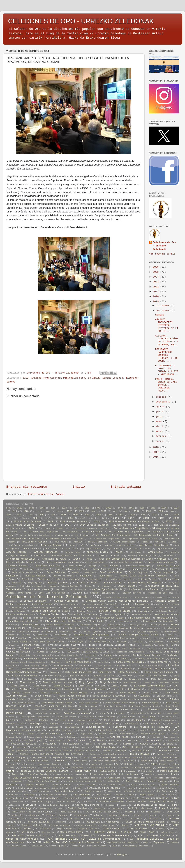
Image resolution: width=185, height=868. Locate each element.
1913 (153, 508)
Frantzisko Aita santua (65, 649)
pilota (148, 775)
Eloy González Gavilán (60, 625)
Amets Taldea (126, 545)
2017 (157, 452)
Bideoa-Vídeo (171, 579)
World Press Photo (72, 832)
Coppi (126, 604)
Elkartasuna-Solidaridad (158, 621)
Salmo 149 (113, 791)
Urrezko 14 (17, 819)
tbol (60, 809)
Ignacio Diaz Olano (104, 676)
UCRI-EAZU (173, 812)
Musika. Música (166, 754)
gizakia (175, 659)
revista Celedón (165, 788)
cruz (65, 608)
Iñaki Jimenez (137, 679)
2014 (94, 518)
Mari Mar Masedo (120, 737)
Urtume (76, 822)
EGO (107, 615)
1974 (154, 515)
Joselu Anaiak (129, 710)
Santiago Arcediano (46, 798)
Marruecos (117, 741)
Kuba (82, 724)
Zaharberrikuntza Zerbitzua (122, 842)
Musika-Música (140, 754)
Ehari (14, 618)
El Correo (55, 618)
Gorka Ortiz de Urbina (130, 662)
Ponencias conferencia (166, 778)
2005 (71, 518)
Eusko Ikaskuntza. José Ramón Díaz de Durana (38, 642)
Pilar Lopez (97, 775)
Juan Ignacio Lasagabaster (36, 717)
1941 (9, 515)
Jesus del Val (105, 693)
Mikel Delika (131, 747)
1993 (35, 518)
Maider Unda (106, 734)
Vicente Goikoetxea (86, 825)
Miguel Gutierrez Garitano (157, 744)
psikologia (114, 781)
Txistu (129, 812)
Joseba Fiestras (104, 710)
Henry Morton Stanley (150, 665)
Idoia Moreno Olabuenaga (22, 676)
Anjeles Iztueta (16, 552)
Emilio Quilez (136, 625)
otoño (142, 764)
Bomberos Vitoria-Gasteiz (64, 586)
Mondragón (121, 751)
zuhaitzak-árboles (96, 846)
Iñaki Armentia (113, 679)
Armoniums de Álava (54, 559)
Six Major (87, 802)
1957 (53, 515)
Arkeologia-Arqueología (21, 559)
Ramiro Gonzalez (86, 785)
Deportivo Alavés (97, 608)
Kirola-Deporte (136, 720)
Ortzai (128, 764)
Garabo (41, 652)
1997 (47, 518)
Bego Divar (106, 576)
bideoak (16, 583)
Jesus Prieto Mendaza (72, 696)
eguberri (120, 615)
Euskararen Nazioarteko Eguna (120, 638)
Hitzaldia (126, 669)
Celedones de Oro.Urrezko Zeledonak (47, 597)
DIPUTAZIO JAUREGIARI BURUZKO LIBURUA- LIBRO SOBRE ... (167, 355)
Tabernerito (45, 809)
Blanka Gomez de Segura (144, 583)
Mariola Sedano (77, 741)
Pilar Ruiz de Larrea (125, 775)
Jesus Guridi (128, 693)
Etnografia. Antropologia (92, 635)
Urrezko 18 (77, 819)
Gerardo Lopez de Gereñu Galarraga (45, 659)
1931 (104, 511)
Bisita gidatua (58, 583)
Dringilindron (145, 611)
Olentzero (147, 761)
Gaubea (108, 655)
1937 (172, 511)
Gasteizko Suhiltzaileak (130, 652)
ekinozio (38, 618)
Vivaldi (160, 829)
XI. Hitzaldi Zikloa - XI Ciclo (28, 836)
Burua (88, 586)
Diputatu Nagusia (16, 611)
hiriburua (93, 669)
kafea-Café (168, 717)
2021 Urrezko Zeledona (74, 522)
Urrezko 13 (173, 815)
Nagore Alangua (16, 758)
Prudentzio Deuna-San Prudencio (84, 781)
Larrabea (54, 727)
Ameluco (95, 545)
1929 (93, 511)
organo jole (112, 764)
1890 (121, 508)
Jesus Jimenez (151, 693)
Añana (119, 552)
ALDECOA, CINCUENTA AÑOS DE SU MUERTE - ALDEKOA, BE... (167, 340)
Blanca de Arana (87, 583)
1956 (41, 515)
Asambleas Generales (48, 566)
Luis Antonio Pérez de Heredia (108, 730)
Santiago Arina (73, 798)
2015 (105, 518)
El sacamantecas (140, 618)
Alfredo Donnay (51, 545)
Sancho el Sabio (125, 795)
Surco (175, 805)
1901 (131, 508)
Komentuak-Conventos (163, 720)
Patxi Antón (83, 771)
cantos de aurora (39, 590)
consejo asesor (68, 604)
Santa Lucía (168, 795)
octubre (162, 397)
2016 (157, 457)
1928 (81, 511)
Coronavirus (142, 604)
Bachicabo (29, 569)
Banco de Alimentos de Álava (71, 569)
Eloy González (31, 625)
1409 (9, 508)
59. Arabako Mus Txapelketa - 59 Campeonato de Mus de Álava (45, 539)
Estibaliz (42, 635)
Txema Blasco (68, 812)
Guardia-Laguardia (63, 665)
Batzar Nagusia (138, 572)
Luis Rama (16, 734)
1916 (164, 508)
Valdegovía (113, 822)
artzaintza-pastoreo (161, 562)
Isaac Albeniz (19, 686)
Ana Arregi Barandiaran (154, 545)
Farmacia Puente (100, 642)
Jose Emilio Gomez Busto (57, 703)
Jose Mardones (150, 703)
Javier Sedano (78, 693)
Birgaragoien (35, 583)
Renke (78, 788)
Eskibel (26, 635)
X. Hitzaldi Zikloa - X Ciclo (110, 832)
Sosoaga (110, 805)
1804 (42, 508)
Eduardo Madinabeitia (19, 615)
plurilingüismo (112, 778)
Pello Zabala (63, 775)
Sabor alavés (93, 791)
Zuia (115, 846)
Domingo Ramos (85, 611)
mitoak (106, 751)
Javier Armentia (169, 689)
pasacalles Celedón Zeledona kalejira (45, 771)
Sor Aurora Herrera (87, 805)
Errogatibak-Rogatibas (146, 632)
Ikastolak (127, 676)
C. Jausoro (104, 586)
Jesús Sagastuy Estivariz (109, 696)
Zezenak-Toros (18, 846)
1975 (166, 515)
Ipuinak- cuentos (169, 683)
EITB (26, 618)
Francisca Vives (34, 649)
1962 (76, 515)
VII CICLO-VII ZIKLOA (149, 825)
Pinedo (161, 775)
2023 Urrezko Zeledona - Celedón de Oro (32, 525)
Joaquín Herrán (165, 696)
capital (60, 590)
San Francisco (165, 791)
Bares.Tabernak (56, 572)
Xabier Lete (168, 832)
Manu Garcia (127, 734)
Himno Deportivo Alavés (66, 669)
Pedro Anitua (128, 771)
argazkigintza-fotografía (142, 556)
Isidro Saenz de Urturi (92, 686)
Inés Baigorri (29, 679)
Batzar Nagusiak (164, 572)
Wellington (28, 832)
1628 (32, 508)
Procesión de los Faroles (44, 781)
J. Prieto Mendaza (93, 689)
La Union (35, 727)
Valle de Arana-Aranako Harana (145, 822)
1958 (63, 515)
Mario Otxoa (55, 741)
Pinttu (175, 775)
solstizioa (30, 805)
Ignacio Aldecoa (77, 676)
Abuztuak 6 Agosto (34, 542)
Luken (31, 734)
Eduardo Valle (49, 614)
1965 (98, 515)
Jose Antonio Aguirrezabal (101, 699)
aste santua (111, 566)
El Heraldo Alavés (78, 618)
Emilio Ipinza (115, 625)
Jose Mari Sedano (88, 706)
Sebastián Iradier (168, 798)
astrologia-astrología (138, 566)
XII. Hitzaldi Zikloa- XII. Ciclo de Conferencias (94, 836)
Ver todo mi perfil (162, 254)
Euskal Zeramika (16, 638)
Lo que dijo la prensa (60, 730)
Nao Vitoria (39, 758)
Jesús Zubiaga (141, 696)
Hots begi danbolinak (78, 672)
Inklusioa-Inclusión (54, 679)
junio (160, 417)
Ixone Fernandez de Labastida (55, 689)
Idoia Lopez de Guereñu (159, 672)
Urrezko (137, 815)
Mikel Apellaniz (106, 747)
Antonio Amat (72, 552)
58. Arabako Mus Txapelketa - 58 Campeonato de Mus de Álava (134, 535)
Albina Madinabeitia (124, 542)
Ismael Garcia (119, 686)
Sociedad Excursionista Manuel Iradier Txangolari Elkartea (136, 802)
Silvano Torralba (66, 802)
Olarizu (129, 761)
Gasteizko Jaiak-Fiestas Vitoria (88, 652)
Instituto (77, 679)
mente (89, 744)
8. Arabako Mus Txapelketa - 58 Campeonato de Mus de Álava (124, 539)
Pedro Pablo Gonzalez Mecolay (30, 775)
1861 (87, 508)
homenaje (55, 672)
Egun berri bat (141, 615)
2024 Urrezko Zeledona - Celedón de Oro (106, 525)
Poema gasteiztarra (137, 778)
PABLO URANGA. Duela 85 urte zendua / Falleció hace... (166, 385)
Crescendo (16, 608)
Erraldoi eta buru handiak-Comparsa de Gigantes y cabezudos (122, 628)
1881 (109, 508)
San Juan (29, 795)
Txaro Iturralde (169, 809)
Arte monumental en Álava (63, 562)
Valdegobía (93, 822)
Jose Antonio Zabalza (165, 699)
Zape (145, 842)
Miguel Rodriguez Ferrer (76, 747)
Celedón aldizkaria (102, 593)
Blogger (122, 855)
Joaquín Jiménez (42, 699)
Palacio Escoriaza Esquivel (136, 768)
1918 (14, 511)
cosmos (175, 604)
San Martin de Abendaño (54, 795)
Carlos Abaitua (78, 590)
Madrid (70, 734)
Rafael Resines (36, 785)
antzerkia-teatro (97, 552)
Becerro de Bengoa (63, 576)
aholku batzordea (98, 542)
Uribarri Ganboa (118, 815)
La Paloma (173, 724)
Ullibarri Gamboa (56, 815)
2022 (157, 287)
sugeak (124, 805)
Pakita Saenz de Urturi (102, 768)
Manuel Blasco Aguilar (153, 734)
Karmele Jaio (112, 720)
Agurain (78, 542)
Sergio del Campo (41, 802)
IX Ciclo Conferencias (149, 686)
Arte (90, 559)
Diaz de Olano (166, 608)
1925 (59, 511)
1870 (98, 508)
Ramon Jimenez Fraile (113, 785)
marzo (160, 431)
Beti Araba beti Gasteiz (119, 579)
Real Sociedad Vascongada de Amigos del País (44, 788)
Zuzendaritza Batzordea (136, 846)
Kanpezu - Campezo (36, 720)
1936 (160, 511)
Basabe (75, 572)
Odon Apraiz (81, 761)
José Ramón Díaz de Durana (43, 710)
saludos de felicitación (137, 791)
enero (160, 441)
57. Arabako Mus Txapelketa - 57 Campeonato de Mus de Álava (55, 535)
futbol (151, 649)
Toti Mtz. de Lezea (140, 809)
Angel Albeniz (93, 549)
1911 (142, 508)
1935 (148, 511)
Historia (109, 669)
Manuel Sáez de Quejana (40, 737)
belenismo (92, 579)
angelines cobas (165, 549)
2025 (157, 272)
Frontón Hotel (94, 649)
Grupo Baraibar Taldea (35, 665)
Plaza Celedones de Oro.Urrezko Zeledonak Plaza (42, 778)
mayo (159, 421)
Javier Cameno (22, 693)
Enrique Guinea (41, 628)
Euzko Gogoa (77, 642)
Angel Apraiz (114, 549)
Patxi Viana (107, 771)
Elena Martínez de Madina (63, 621)
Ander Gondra (31, 549)
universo (98, 815)
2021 (157, 292)
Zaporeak (159, 842)
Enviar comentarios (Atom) (46, 494)
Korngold (55, 724)
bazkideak (12, 576)
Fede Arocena (156, 642)
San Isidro (12, 795)
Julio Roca (148, 717)
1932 (115, 511)
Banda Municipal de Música (26, 572)
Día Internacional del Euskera (133, 608)
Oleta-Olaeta (167, 761)
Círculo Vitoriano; (66, 601)
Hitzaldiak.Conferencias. (24, 672)
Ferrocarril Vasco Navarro (64, 645)
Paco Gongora (28, 768)
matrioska (174, 741)
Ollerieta (27, 764)
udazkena (34, 815)
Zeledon (175, 842)
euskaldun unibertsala (45, 638)
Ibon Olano (105, 672)
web (172, 829)
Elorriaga (11, 625)
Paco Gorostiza (51, 768)
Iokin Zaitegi (130, 683)
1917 (176, 508)
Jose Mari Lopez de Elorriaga (53, 706)
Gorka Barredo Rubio (78, 662)
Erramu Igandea (92, 632)
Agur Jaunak (61, 542)
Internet (93, 679)
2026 (157, 267)
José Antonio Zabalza (23, 703)
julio (160, 412)
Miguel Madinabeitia (44, 747)
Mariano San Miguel (30, 741)
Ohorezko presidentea (106, 761)
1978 (176, 515)
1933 (126, 511)
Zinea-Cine (38, 846)
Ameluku (109, 545)
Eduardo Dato (166, 611)
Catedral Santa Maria (19, 593)
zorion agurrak (58, 846)
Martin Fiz (134, 741)
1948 (30, 515)
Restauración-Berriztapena (103, 788)
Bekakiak (61, 579)
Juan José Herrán (67, 717)
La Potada (18, 727)
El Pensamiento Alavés (110, 618)
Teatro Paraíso (77, 809)
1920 (26, 511)
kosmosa (69, 724)
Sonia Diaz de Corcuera (56, 805)
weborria (11, 832)
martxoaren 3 (154, 741)
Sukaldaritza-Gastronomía (150, 805)
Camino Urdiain (113, 378)
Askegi (93, 566)
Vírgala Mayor (64, 829)
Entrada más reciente (27, 487)
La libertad (153, 724)
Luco (80, 730)
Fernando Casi (31, 645)
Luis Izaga (140, 730)
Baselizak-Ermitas (111, 572)
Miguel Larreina (16, 747)
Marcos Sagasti (67, 737)
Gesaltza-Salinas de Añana (150, 659)
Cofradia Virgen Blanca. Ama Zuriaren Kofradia (117, 601)
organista (94, 764)
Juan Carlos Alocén (112, 713)
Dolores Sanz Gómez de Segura (51, 611)
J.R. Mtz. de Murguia (127, 689)
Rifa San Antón (41, 791)
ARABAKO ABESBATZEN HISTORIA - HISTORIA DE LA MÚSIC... (167, 325)
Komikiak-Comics (15, 724)
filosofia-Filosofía (153, 645)
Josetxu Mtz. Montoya (46, 713)
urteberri (61, 822)
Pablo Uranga (158, 764)
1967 (121, 515)
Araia (101, 556)
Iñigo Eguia (86, 683)
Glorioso (55, 662)
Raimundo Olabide (62, 785)
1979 (13, 518)
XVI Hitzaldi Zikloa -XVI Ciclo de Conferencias (66, 842)
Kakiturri (12, 720)
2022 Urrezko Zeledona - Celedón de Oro (134, 522)
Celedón (77, 593)
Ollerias (11, 764)
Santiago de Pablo (99, 798)
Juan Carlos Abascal (78, 713)
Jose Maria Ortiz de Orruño (144, 706)
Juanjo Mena (128, 717)
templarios (99, 809)
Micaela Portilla (107, 744)
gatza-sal (91, 655)
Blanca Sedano (113, 583)
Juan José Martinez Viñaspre (99, 717)
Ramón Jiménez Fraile (143, 785)
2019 (25, 378)
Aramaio (116, 556)
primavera (16, 781)
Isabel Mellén (63, 686)
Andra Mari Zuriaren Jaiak (62, 549)
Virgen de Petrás (87, 829)
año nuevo (136, 552)
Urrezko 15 (36, 819)
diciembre (163, 306)
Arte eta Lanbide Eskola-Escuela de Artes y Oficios (133, 559)
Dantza (77, 608)
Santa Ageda (147, 795)
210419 (47, 528)
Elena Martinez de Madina (22, 621)
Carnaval (169, 590)
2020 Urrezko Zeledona (27, 522)
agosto (161, 407)
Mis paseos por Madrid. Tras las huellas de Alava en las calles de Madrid (54, 751)
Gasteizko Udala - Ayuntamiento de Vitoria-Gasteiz (49, 655)
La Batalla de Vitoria (104, 724)
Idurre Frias (53, 676)
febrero (162, 436)
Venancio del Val (32, 825)
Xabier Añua (147, 832)
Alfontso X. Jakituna (23, 545)
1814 (64, 508)
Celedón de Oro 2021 (161, 593)
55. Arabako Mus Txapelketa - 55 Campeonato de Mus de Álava (63, 532)
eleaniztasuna (165, 618)
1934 (136, 511)
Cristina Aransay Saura (42, 608)
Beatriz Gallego (36, 576)
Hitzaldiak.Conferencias (154, 669)
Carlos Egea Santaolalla (107, 590)
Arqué (77, 559)
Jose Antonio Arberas (134, 699)
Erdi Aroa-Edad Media (68, 628)
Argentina (168, 556)
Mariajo (141, 737)
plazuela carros (89, 778)
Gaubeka (123, 655)
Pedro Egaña (148, 771)
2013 (83, 518)
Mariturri (99, 741)
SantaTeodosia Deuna (17, 798)
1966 (110, 515)
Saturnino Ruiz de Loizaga (133, 798)
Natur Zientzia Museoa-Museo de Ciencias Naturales (114, 758)
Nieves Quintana (38, 761)
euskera (147, 638)
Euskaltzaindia (72, 638)
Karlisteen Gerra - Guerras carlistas (76, 720)
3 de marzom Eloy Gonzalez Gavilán (89, 528)
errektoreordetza (117, 632)
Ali (83, 545)
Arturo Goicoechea (95, 562)
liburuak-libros (96, 727)
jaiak (150, 689)
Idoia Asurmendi (128, 672)
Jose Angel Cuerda (68, 699)
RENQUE (160, 315)
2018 (157, 447)
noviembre (163, 311)
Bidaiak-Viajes (147, 579)
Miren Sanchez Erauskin (164, 747)
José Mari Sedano (113, 706)
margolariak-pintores (92, 737)
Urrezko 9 (155, 819)
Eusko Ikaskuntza (168, 638)
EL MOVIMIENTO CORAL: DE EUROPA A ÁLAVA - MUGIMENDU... (167, 370)
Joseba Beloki (77, 710)
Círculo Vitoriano (35, 601)
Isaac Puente (40, 686)
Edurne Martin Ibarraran (83, 615)
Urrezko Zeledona (39, 822)
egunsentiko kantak (167, 615)
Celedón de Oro (132, 593)
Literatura (120, 727)
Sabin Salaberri (66, 791)
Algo (73, 545)
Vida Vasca (109, 825)
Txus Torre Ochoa (150, 812)
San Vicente (104, 795)
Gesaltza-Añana (119, 659)
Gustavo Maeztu (103, 665)
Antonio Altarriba (46, 552)
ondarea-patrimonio (48, 764)
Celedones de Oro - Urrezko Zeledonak (164, 246)
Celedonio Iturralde (116, 597)
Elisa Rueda (96, 621)
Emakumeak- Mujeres (91, 625)
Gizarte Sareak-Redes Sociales (28, 662)
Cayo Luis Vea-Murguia (52, 593)
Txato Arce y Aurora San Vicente (32, 812)
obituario (61, 761)
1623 (20, 508)
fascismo (122, 642)
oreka (68, 764)
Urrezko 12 (155, 815)
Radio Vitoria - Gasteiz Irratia (146, 781)
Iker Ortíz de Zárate (153, 676)
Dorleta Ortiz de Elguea (115, 611)
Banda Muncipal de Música (109, 569)
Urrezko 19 (97, 819)
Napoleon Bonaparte (65, 758)
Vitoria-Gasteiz (138, 829)
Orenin (80, 764)
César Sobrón (141, 597)
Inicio (79, 487)
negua (153, 758)
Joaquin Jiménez (16, 699)
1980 (24, 518)
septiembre (164, 402)
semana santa (19, 802)
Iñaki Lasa (27, 682)
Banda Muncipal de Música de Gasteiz (155, 569)
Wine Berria (48, 832)
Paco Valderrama (74, 768)
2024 (157, 277)
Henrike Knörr (125, 665)
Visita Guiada (111, 829)
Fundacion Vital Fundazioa (125, 649)
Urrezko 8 (137, 819)
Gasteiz (56, 652)
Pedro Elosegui (169, 771)
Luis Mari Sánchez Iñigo (165, 730)
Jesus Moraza (43, 696)
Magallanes (87, 734)
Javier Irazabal (51, 693)
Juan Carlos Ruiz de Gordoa (146, 713)
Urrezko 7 (118, 819)
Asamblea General (17, 566)
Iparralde (149, 683)
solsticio (11, 805)
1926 (69, 511)
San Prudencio (82, 795)
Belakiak (76, 579)
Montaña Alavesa (142, 751)
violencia (45, 829)
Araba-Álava (156, 552)
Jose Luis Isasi (89, 703)
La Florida (132, 724)
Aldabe (145, 542)
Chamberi (160, 597)
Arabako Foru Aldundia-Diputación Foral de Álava (65, 378)
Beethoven (86, 576)
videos (124, 825)
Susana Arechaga (22, 809)
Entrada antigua (126, 487)
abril (160, 426)
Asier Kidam (75, 566)
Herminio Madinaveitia (33, 669)
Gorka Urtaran (159, 662)
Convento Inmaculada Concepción (100, 604)
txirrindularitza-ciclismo (102, 812)
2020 (157, 296)
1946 (19, 515)
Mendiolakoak (71, 744)
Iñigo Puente (108, 683)
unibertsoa (80, 815)
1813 (53, 508)
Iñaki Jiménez (158, 679)
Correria (161, 604)
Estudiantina (61, 635)
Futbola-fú (167, 649)
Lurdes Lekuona (50, 734)
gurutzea (84, 665)
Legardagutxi (72, 727)
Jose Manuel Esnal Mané (120, 703)
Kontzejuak (36, 724)
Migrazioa (128, 744)
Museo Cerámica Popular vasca (107, 754)
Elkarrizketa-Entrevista (123, 621)
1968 (132, 515)
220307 (60, 528)
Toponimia (117, 809)
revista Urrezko (16, 791)
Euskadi (170, 635)
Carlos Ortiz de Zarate (144, 590)
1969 (143, 515)
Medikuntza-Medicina (24, 744)
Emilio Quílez (157, 625)
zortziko (76, 846)
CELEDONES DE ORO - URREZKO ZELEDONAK (81, 21)
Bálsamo (44, 569)
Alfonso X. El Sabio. (167, 542)
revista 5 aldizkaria (138, 788)
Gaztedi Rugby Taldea (146, 655)
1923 (48, 511)
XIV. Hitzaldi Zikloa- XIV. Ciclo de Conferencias (84, 839)
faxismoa (138, 642)
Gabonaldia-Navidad (18, 652)
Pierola (80, 775)
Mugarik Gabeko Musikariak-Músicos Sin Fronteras (52, 754)
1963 (87, 515)
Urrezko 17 (56, 819)
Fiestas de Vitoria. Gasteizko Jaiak (111, 645)
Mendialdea (50, 744)
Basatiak (89, 572)
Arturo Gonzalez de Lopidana (127, 562)
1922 (38, 511)
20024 (59, 518)
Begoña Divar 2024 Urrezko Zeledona (143, 576)
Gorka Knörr (104, 662)
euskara (92, 638)
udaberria (17, 815)
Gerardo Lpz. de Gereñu (89, 659)
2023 (157, 282)
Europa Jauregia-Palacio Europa (138, 635)
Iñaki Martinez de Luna (58, 683)
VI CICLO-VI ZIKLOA (60, 825)
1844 (76, 508)
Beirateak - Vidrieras (35, 579)
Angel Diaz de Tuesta (139, 549)
